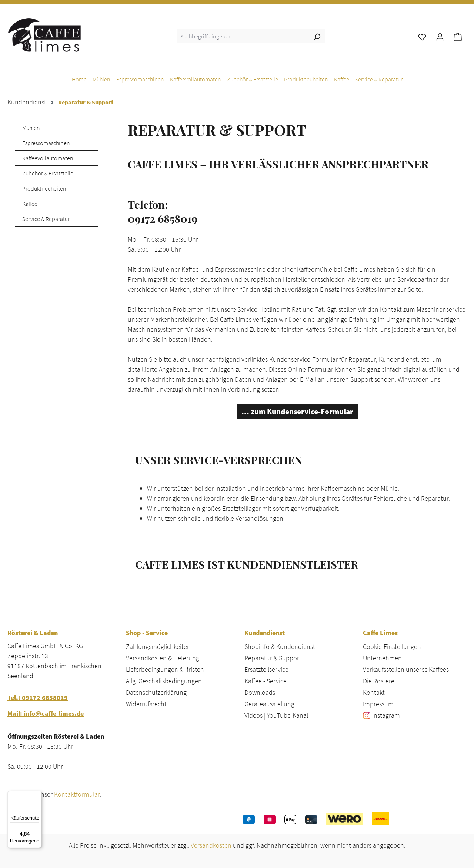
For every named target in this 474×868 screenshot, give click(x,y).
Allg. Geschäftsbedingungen (164, 681)
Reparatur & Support (273, 658)
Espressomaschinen (46, 143)
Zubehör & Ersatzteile (48, 173)
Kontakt (374, 692)
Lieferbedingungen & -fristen (165, 669)
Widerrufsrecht (146, 704)
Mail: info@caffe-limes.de (46, 713)
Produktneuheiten (44, 188)
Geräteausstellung (269, 704)
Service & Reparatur (46, 219)
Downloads (260, 692)
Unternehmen (382, 658)
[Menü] (37, 795)
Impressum (378, 704)
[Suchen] (317, 36)
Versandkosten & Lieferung (163, 658)
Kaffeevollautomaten (48, 158)
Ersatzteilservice (266, 669)
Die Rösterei (379, 681)
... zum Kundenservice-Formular (297, 412)
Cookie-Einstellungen (392, 646)
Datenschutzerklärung (156, 692)
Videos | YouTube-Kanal (276, 715)
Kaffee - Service (266, 681)
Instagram (386, 715)
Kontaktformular (77, 794)
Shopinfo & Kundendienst (280, 646)
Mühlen (31, 128)
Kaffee (30, 204)
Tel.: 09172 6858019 (38, 698)
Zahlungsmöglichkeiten (158, 646)
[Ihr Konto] (440, 36)
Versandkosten (211, 845)
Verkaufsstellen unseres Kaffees (406, 669)
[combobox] (243, 36)
